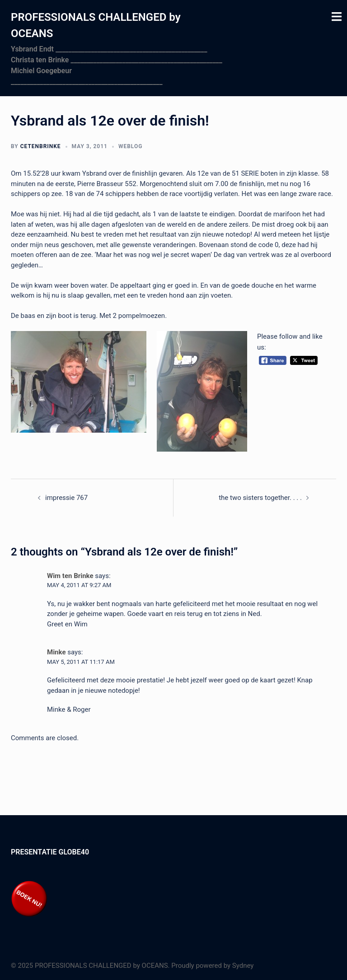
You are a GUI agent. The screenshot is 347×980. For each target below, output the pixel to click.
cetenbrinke (41, 146)
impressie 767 (66, 498)
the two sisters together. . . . (260, 498)
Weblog (130, 146)
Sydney (243, 966)
